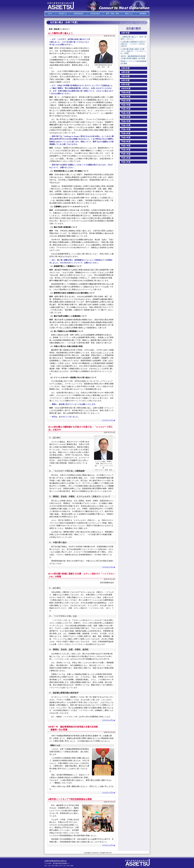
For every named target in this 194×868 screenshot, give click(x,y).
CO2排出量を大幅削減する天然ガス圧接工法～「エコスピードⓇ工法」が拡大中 (133, 44)
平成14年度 (126, 158)
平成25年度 (126, 113)
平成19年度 (126, 138)
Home (50, 14)
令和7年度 (125, 33)
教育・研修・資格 (112, 14)
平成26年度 (126, 109)
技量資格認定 (78, 14)
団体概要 (143, 14)
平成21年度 (126, 129)
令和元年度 (126, 89)
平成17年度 (126, 146)
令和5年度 (125, 72)
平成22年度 (126, 125)
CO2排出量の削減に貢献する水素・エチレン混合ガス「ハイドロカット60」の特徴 (133, 51)
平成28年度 (126, 101)
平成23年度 (126, 121)
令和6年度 (125, 68)
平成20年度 (126, 133)
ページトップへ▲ (109, 420)
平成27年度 (126, 105)
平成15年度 (126, 154)
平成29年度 (126, 97)
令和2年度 (125, 84)
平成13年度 (126, 162)
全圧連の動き (95, 14)
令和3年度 (125, 80)
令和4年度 (125, 76)
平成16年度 (126, 150)
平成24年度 (126, 117)
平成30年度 (126, 93)
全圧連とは (63, 14)
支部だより (129, 14)
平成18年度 (126, 142)
